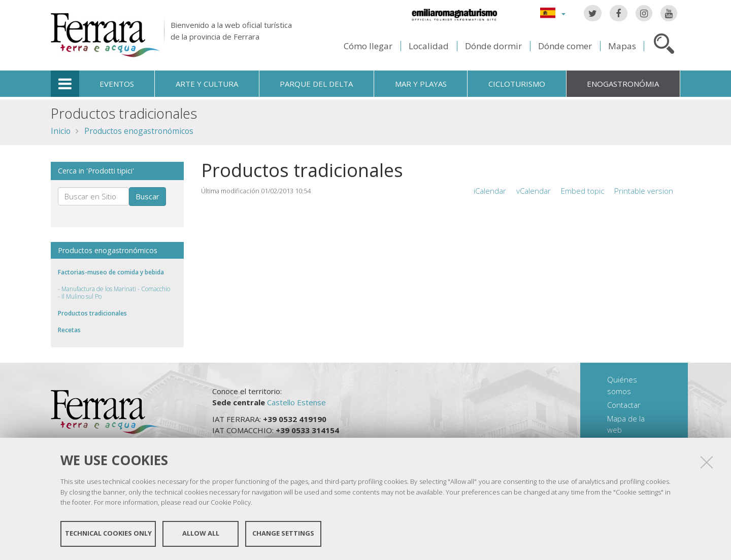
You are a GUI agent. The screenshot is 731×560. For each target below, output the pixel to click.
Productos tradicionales (92, 313)
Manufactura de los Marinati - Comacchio (116, 289)
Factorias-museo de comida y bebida (111, 272)
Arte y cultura (207, 84)
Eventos (117, 84)
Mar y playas (421, 84)
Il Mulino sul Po (81, 296)
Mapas (622, 46)
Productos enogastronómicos (139, 131)
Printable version (644, 191)
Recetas (69, 330)
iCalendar (490, 191)
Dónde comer (565, 46)
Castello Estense (296, 402)
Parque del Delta (316, 84)
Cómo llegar (368, 46)
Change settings (283, 534)
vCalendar (534, 191)
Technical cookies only (108, 534)
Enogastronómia (623, 84)
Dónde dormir (493, 46)
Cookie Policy (231, 502)
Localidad (429, 46)
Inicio (61, 131)
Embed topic (583, 191)
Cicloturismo (517, 84)
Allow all (201, 534)
